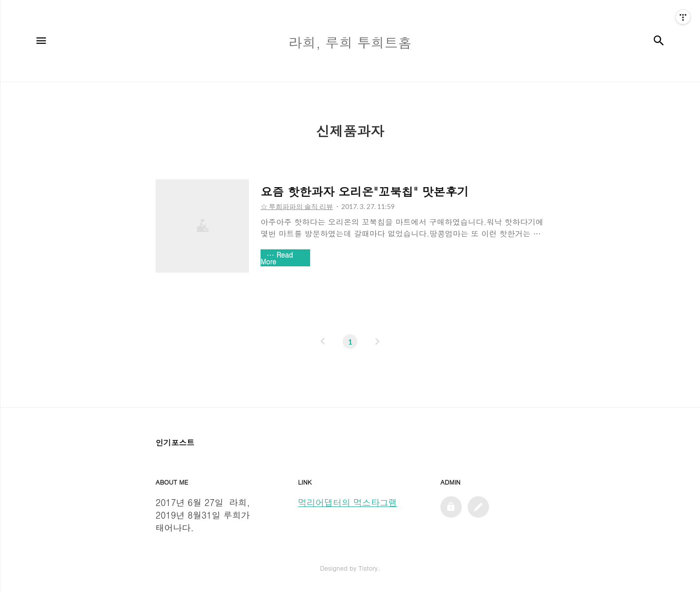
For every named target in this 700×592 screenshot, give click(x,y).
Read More (277, 258)
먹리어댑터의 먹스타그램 (348, 502)
